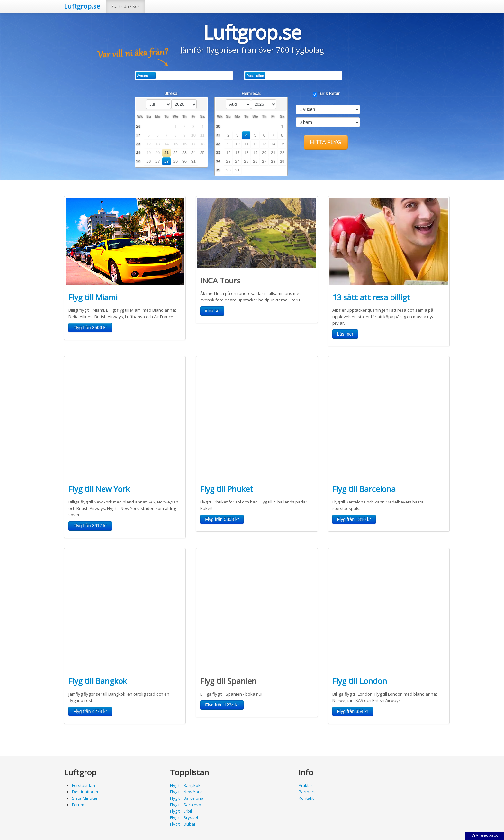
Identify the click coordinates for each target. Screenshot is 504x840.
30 (184, 161)
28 (166, 161)
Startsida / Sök (126, 6)
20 (264, 153)
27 (157, 161)
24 (194, 153)
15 (282, 144)
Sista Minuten (85, 798)
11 (246, 144)
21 (166, 153)
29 (175, 161)
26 (148, 161)
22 (175, 153)
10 (237, 144)
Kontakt (306, 798)
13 (264, 144)
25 (202, 153)
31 (194, 161)
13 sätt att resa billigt (371, 297)
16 (228, 153)
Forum (78, 805)
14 (273, 144)
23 (184, 153)
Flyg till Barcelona (364, 489)
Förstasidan (84, 785)
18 (246, 153)
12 (255, 144)
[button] (326, 142)
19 (255, 153)
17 (237, 153)
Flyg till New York (99, 489)
